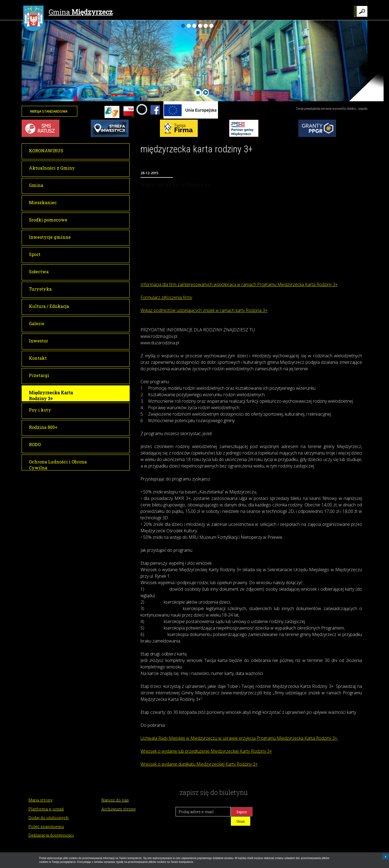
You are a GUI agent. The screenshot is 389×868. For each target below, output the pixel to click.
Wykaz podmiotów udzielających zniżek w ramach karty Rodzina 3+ (204, 310)
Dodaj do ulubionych (48, 817)
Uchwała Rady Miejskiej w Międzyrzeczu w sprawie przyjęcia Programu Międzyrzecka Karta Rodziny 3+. (239, 738)
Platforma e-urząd (46, 809)
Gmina (68, 13)
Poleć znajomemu (46, 826)
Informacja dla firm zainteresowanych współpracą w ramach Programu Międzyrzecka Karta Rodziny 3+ (239, 284)
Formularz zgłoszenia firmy (166, 297)
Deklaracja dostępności (51, 835)
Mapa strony (41, 800)
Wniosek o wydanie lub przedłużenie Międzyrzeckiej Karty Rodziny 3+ (206, 751)
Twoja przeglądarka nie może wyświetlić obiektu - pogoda (332, 109)
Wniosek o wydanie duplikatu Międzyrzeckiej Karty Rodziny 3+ (199, 764)
